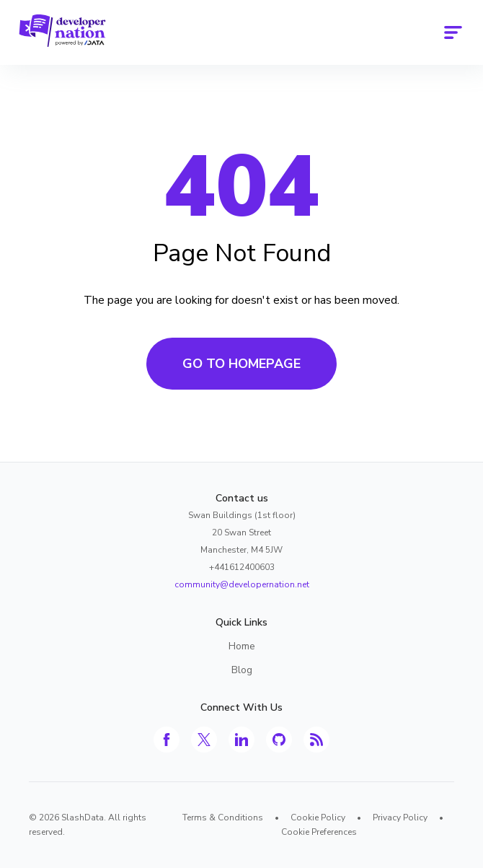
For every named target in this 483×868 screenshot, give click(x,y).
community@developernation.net (242, 584)
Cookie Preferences (319, 832)
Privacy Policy (400, 817)
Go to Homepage (241, 364)
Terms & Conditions (223, 817)
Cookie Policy (318, 817)
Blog (242, 670)
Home (242, 646)
